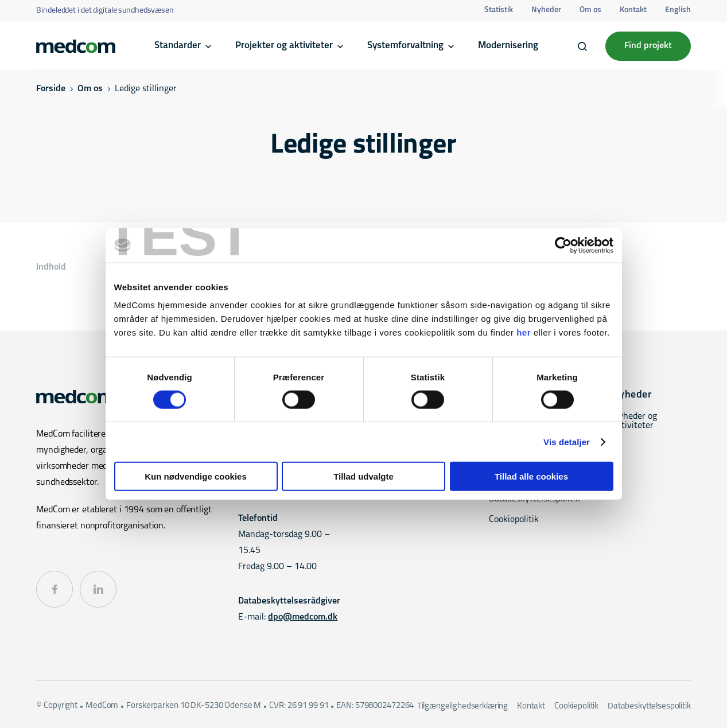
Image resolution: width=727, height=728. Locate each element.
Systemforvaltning (405, 46)
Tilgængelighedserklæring (462, 706)
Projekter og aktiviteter (284, 46)
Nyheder (546, 10)
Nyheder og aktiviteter (635, 421)
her (524, 332)
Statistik (499, 10)
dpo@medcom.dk (303, 617)
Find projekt (648, 46)
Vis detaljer (567, 441)
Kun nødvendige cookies (196, 476)
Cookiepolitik (514, 520)
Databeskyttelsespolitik (649, 706)
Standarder (178, 46)
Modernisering (508, 46)
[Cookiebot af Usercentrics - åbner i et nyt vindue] (563, 245)
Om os (590, 10)
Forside (51, 89)
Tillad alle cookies (531, 476)
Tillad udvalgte (363, 476)
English (678, 10)
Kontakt (633, 10)
